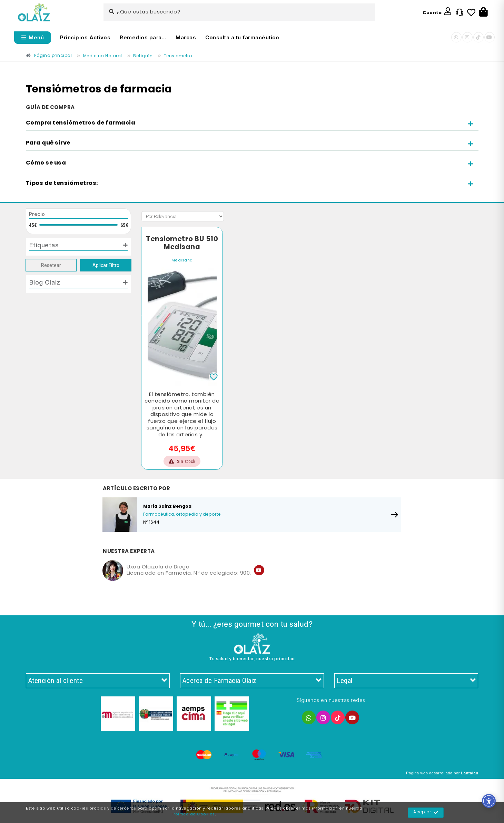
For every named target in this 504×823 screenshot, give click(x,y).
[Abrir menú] (33, 38)
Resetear (51, 265)
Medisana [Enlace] (182, 261)
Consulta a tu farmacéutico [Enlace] (242, 37)
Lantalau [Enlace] (470, 773)
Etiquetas (44, 245)
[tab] (252, 123)
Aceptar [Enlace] (426, 813)
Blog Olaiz (45, 282)
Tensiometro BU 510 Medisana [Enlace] (182, 243)
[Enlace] (34, 13)
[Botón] (483, 12)
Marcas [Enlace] (186, 37)
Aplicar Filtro (106, 265)
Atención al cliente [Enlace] (98, 681)
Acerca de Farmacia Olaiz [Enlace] (252, 681)
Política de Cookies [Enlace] (194, 814)
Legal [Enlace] (406, 681)
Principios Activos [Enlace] (85, 37)
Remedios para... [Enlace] (143, 37)
